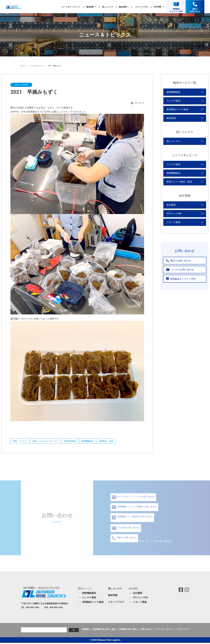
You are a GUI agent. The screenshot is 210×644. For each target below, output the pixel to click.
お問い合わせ (146, 630)
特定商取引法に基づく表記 (104, 630)
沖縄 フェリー (21, 442)
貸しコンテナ (108, 7)
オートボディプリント (71, 7)
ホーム (23, 66)
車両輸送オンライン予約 (178, 291)
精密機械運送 (89, 594)
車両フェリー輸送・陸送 (178, 190)
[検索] (44, 631)
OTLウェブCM (173, 225)
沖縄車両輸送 (75, 442)
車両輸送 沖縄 (115, 442)
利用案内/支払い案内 (128, 630)
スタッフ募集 (173, 234)
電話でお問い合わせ (176, 273)
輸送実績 (171, 122)
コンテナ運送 (89, 599)
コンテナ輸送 (173, 103)
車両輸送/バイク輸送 (176, 112)
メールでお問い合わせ (177, 282)
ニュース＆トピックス (37, 66)
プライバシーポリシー (165, 630)
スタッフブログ (142, 7)
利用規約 (86, 630)
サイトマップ (183, 630)
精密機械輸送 (95, 442)
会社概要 (171, 215)
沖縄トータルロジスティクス (48, 442)
